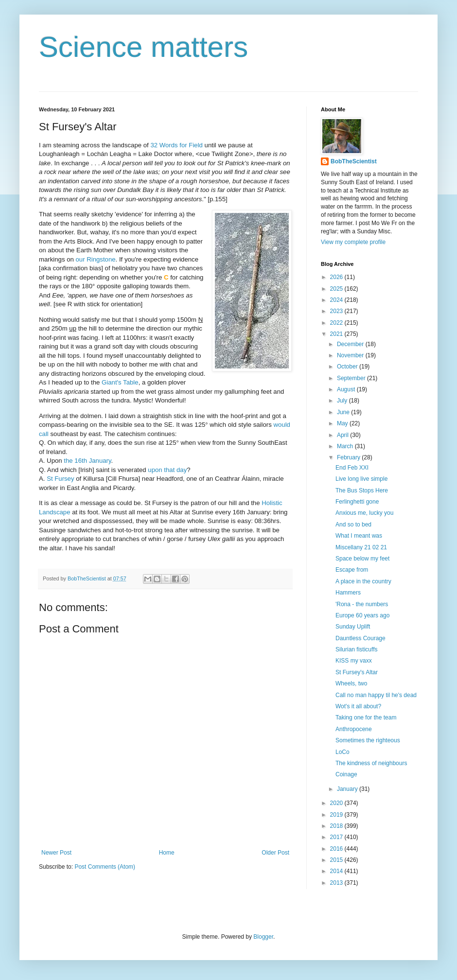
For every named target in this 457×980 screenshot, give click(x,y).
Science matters (143, 47)
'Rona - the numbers (362, 604)
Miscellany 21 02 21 (361, 547)
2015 (337, 860)
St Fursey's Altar (357, 672)
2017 (337, 837)
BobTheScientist (354, 161)
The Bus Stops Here (362, 490)
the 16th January (87, 461)
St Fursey (60, 479)
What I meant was (359, 536)
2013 (337, 883)
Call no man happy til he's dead (376, 695)
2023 (337, 311)
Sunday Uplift (353, 627)
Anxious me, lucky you (364, 513)
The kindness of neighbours (371, 763)
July (343, 401)
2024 (337, 300)
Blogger (263, 937)
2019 (337, 815)
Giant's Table (120, 382)
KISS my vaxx (354, 661)
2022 (337, 323)
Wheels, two (351, 683)
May (343, 423)
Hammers (348, 593)
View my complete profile (353, 242)
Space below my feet (362, 559)
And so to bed (353, 525)
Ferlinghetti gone (357, 502)
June (344, 412)
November (351, 355)
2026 (337, 277)
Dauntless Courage (360, 638)
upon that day (167, 470)
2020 (337, 803)
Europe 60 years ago (362, 615)
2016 (337, 849)
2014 (337, 871)
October (348, 367)
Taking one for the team (366, 717)
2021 (337, 334)
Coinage (346, 774)
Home (167, 853)
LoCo (343, 752)
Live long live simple (361, 479)
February (349, 457)
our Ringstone (96, 259)
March (346, 446)
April (343, 435)
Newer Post (56, 853)
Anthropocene (354, 729)
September (352, 378)
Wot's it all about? (358, 706)
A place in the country (363, 581)
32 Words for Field (176, 145)
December (351, 344)
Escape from (352, 570)
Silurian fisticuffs (356, 649)
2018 (337, 826)
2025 (337, 289)
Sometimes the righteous (368, 740)
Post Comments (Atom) (105, 867)
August (347, 389)
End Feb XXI (352, 468)
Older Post (275, 853)
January (348, 789)
